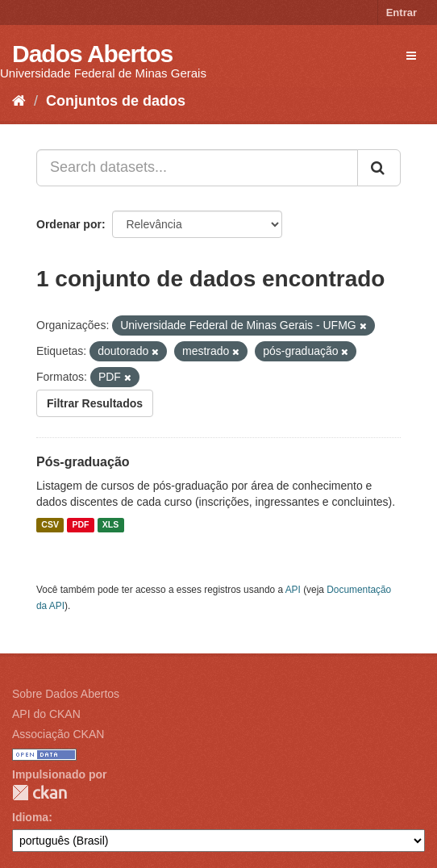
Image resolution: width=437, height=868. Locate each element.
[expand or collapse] (411, 56)
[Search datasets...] (197, 168)
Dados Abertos (92, 54)
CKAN (40, 793)
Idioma (30, 817)
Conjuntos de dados (116, 101)
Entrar (402, 13)
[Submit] (379, 168)
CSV (50, 525)
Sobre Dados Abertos (66, 694)
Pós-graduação (83, 462)
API (293, 590)
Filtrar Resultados (95, 403)
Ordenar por (69, 224)
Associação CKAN (58, 734)
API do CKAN (46, 714)
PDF (80, 525)
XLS (110, 525)
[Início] (19, 101)
